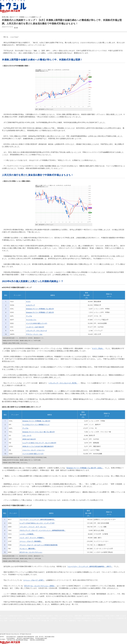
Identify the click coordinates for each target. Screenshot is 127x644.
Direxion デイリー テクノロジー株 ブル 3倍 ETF (39, 432)
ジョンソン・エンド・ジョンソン (34, 450)
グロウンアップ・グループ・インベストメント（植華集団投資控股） (43, 530)
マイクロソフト (31, 320)
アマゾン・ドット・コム (34, 334)
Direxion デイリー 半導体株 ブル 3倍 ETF (40, 309)
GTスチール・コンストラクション (31, 552)
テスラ (28, 301)
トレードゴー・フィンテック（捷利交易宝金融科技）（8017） (90, 566)
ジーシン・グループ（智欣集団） (31, 541)
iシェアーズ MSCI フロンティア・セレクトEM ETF (39, 443)
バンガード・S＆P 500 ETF (35, 327)
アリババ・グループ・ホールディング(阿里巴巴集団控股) (39, 545)
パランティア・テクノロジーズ (36, 331)
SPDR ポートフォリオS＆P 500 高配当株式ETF (38, 446)
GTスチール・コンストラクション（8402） (40, 586)
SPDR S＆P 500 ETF (29, 439)
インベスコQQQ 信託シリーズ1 (37, 323)
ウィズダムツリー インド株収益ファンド (36, 424)
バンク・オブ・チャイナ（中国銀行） (32, 538)
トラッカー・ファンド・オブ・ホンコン (33, 527)
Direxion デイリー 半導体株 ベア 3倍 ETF (40, 312)
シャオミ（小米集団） (27, 534)
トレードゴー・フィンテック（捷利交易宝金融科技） (37, 519)
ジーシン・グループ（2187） (34, 580)
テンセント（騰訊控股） (28, 549)
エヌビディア (30, 305)
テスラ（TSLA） (98, 348)
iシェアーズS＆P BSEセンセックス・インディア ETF (37, 523)
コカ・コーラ (27, 435)
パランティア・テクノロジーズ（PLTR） (63, 383)
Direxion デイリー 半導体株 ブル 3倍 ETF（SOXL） (85, 468)
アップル (29, 316)
